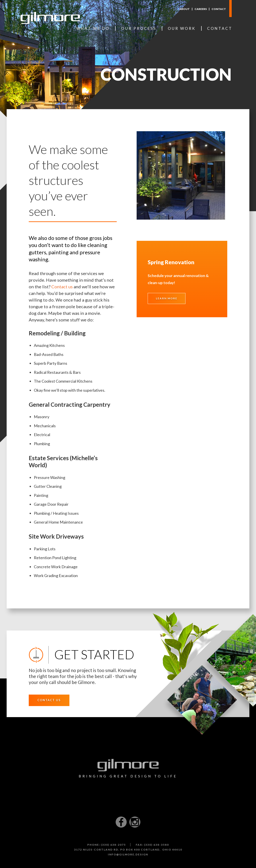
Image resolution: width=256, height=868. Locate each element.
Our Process (139, 28)
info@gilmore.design (128, 854)
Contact (219, 9)
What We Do (93, 28)
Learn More (167, 298)
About (184, 9)
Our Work (182, 28)
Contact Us (49, 700)
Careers (201, 9)
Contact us (62, 287)
